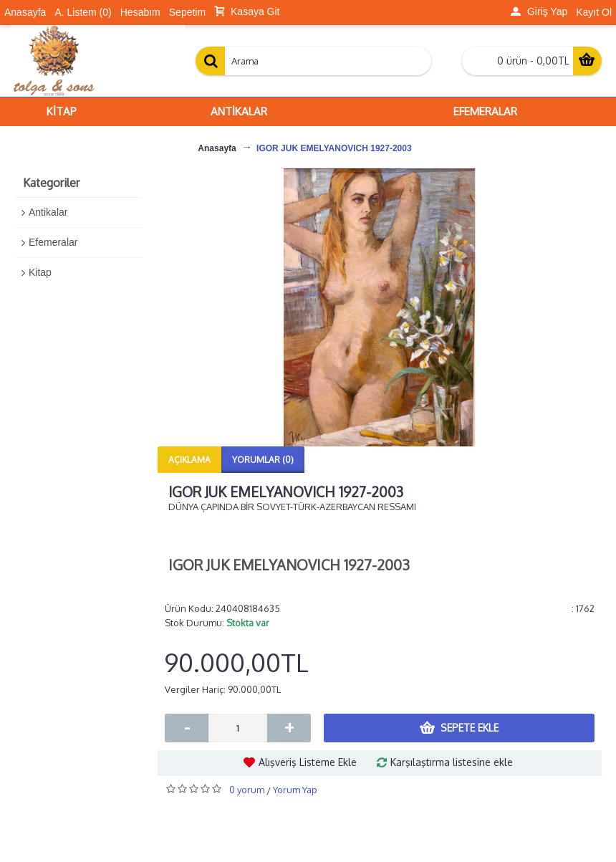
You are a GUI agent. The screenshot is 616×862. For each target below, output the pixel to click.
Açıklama (189, 460)
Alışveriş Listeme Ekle (308, 762)
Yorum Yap (295, 790)
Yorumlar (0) (263, 460)
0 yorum (247, 790)
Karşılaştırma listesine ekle (452, 762)
